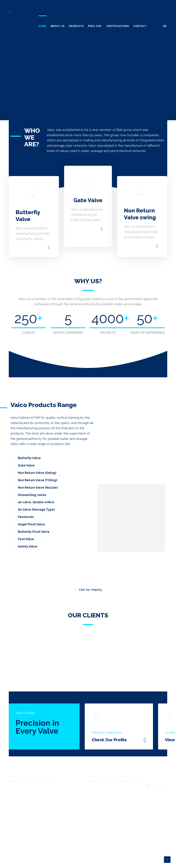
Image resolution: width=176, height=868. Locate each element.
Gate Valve (100, 805)
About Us (126, 800)
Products (126, 805)
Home (124, 794)
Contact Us (127, 821)
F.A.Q (151, 810)
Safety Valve (101, 848)
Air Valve (98, 832)
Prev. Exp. (126, 810)
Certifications (129, 816)
